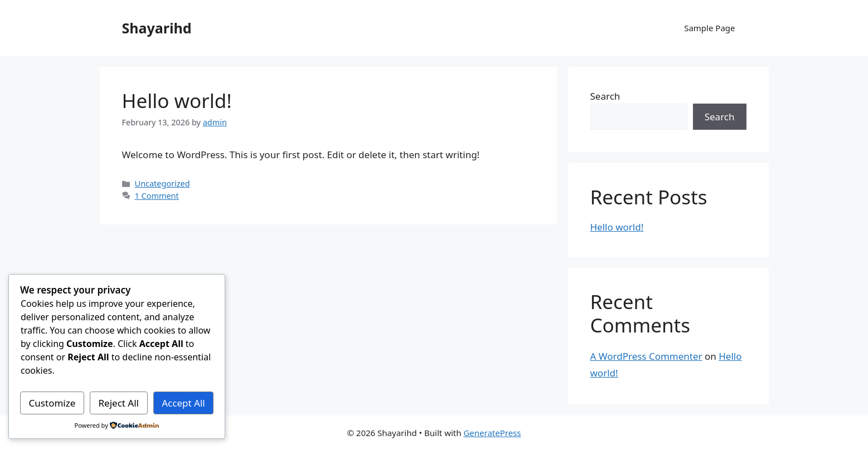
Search (605, 96)
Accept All (183, 403)
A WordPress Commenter (646, 356)
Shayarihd (157, 28)
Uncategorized (163, 184)
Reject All (119, 403)
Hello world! (177, 101)
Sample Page (709, 28)
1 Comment (157, 196)
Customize (52, 403)
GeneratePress (492, 433)
